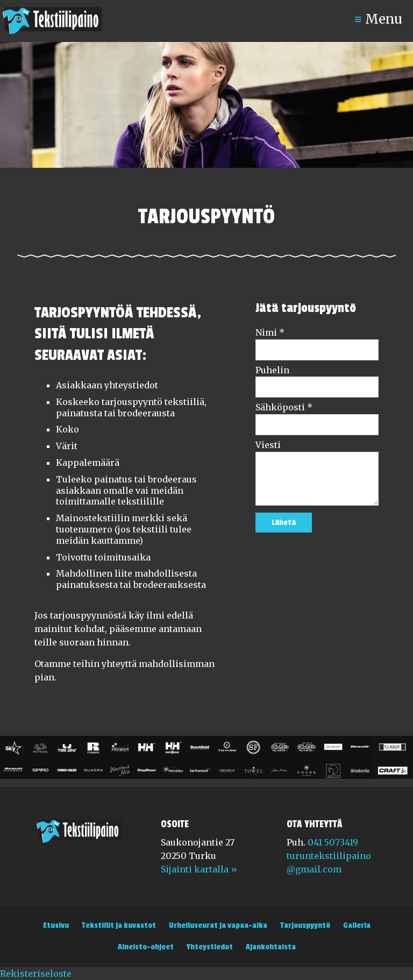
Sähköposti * (284, 407)
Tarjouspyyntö (305, 925)
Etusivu (56, 925)
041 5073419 (333, 842)
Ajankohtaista (271, 947)
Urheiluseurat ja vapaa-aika (218, 925)
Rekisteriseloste (36, 974)
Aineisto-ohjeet (146, 947)
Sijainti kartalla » (199, 869)
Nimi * (270, 332)
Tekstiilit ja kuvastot (119, 925)
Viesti (268, 445)
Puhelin (272, 370)
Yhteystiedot (210, 947)
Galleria (357, 925)
